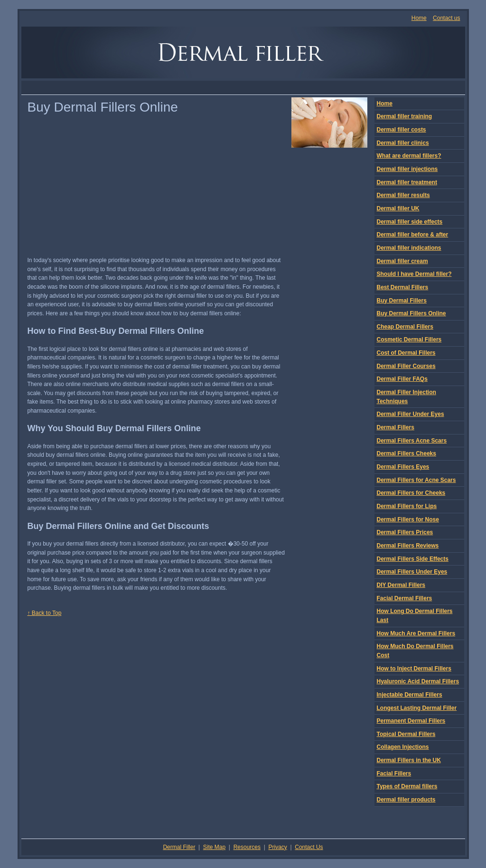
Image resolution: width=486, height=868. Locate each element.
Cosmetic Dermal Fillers (409, 340)
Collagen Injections (403, 747)
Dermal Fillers (396, 427)
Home (419, 18)
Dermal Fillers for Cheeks (411, 493)
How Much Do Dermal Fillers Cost (415, 651)
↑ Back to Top (45, 613)
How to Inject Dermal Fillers (414, 669)
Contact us (446, 18)
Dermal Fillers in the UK (409, 760)
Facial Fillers (394, 774)
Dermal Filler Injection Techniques (407, 397)
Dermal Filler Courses (406, 366)
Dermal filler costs (402, 130)
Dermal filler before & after (413, 235)
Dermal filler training (405, 116)
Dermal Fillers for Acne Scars (416, 480)
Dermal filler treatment (407, 182)
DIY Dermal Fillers (401, 585)
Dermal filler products (406, 800)
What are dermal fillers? (409, 156)
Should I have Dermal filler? (414, 274)
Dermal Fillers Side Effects (413, 559)
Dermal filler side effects (410, 222)
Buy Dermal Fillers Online (411, 313)
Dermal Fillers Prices (405, 532)
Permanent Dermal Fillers (411, 721)
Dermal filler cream (402, 261)
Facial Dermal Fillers (405, 598)
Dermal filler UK (398, 208)
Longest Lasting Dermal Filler (417, 708)
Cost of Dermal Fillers (406, 353)
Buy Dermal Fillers (402, 301)
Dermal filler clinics (403, 143)
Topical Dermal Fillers (406, 734)
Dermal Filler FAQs (402, 379)
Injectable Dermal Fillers (410, 695)
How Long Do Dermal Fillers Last (415, 616)
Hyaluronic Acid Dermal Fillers (418, 681)
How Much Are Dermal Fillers (416, 633)
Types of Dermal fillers (407, 786)
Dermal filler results (403, 195)
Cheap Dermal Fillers (405, 327)
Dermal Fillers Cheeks (407, 453)
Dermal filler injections (407, 169)
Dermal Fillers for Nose (408, 519)
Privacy (277, 847)
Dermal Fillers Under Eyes (412, 572)
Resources (247, 847)
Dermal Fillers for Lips (407, 506)
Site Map (214, 847)
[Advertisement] (243, 88)
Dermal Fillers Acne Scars (412, 441)
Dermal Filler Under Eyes (411, 414)
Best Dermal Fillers (403, 287)
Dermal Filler (179, 847)
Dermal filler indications (409, 248)
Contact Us (309, 847)
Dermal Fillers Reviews (408, 546)
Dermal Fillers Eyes (403, 467)
